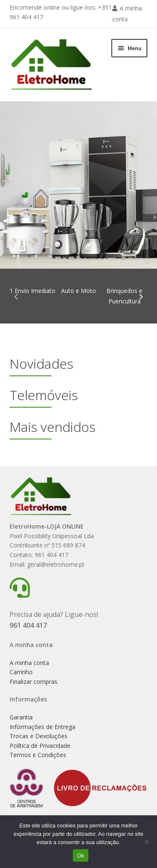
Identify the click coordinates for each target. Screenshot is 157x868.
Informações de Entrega (42, 727)
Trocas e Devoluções (39, 736)
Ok (81, 856)
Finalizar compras (33, 682)
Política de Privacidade (40, 746)
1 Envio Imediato (32, 291)
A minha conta (29, 663)
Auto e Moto (78, 291)
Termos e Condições (38, 755)
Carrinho (21, 672)
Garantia (21, 717)
